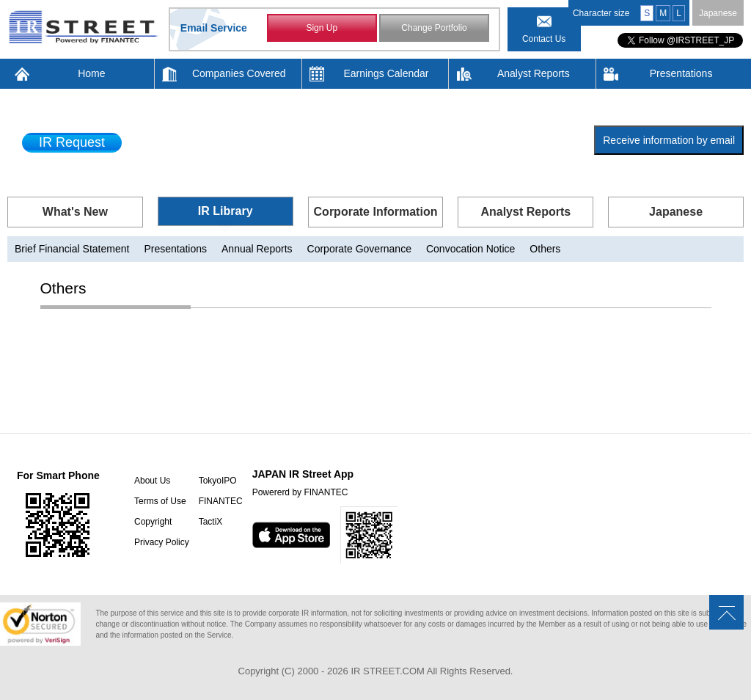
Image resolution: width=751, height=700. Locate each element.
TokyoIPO (218, 481)
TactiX (211, 522)
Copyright (153, 522)
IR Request (72, 142)
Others (545, 249)
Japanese (718, 13)
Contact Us (544, 39)
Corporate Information (376, 212)
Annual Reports (257, 249)
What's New (75, 212)
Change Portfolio (434, 28)
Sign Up (322, 28)
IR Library (226, 211)
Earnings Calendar (387, 73)
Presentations (681, 73)
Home (91, 73)
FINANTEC (221, 501)
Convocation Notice (470, 249)
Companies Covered (239, 73)
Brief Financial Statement (72, 249)
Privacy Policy (162, 542)
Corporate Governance (359, 249)
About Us (152, 481)
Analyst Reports (534, 73)
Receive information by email (669, 140)
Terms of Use (160, 501)
